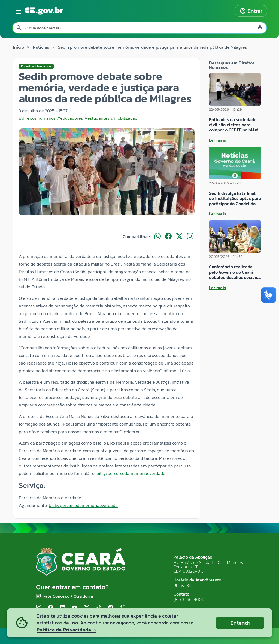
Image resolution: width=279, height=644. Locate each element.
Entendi (240, 623)
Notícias (41, 47)
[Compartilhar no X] (179, 236)
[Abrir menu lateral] (18, 11)
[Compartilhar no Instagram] (190, 236)
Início (19, 47)
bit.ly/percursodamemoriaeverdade (131, 473)
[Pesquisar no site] (139, 28)
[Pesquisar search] (19, 28)
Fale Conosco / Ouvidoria (68, 596)
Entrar (251, 11)
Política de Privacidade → (66, 630)
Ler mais (218, 140)
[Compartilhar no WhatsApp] (157, 236)
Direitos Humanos (36, 66)
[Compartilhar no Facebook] (168, 236)
